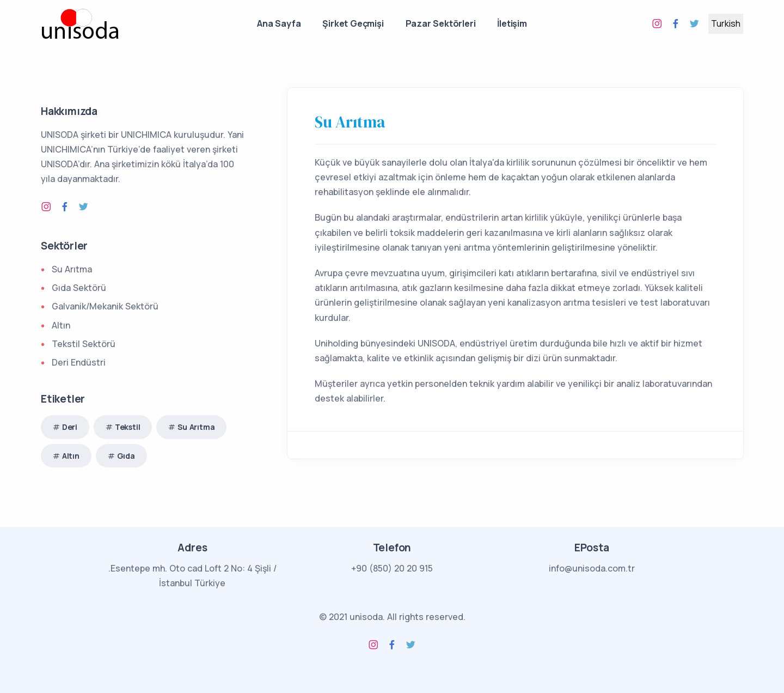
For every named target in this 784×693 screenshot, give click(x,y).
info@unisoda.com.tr (592, 568)
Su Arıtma (350, 122)
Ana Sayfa (279, 23)
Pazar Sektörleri (441, 23)
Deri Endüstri (79, 362)
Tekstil (128, 427)
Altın (61, 325)
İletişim (512, 23)
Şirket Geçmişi (353, 23)
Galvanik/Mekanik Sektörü (105, 306)
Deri (70, 427)
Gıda (126, 456)
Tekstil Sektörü (84, 344)
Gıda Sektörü (79, 288)
